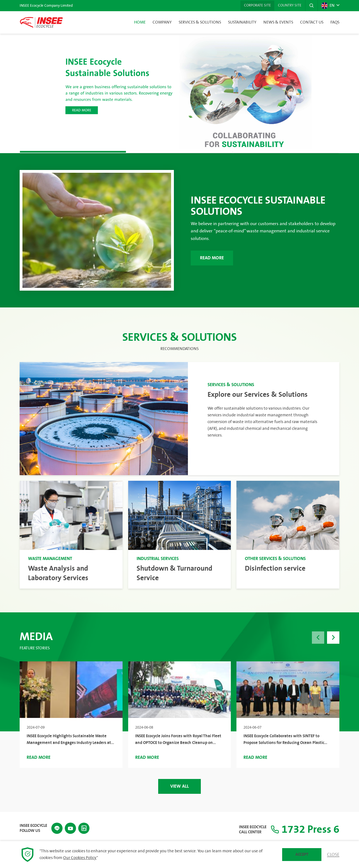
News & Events (278, 22)
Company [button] (162, 22)
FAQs (335, 22)
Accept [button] (302, 854)
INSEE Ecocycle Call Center (249, 829)
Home (140, 22)
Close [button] (333, 855)
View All (179, 786)
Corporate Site (255, 6)
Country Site (289, 6)
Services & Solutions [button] (200, 22)
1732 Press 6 (303, 829)
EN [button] (328, 6)
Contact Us (312, 22)
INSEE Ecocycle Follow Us (33, 827)
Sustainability (242, 22)
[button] (311, 6)
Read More (213, 258)
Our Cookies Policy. (80, 858)
